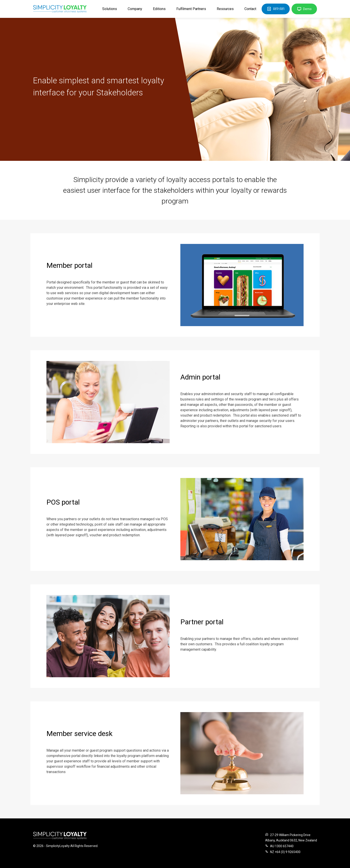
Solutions (110, 9)
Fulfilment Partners (191, 9)
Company (135, 9)
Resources (225, 9)
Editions (159, 9)
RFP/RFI (276, 9)
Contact (250, 9)
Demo (304, 9)
